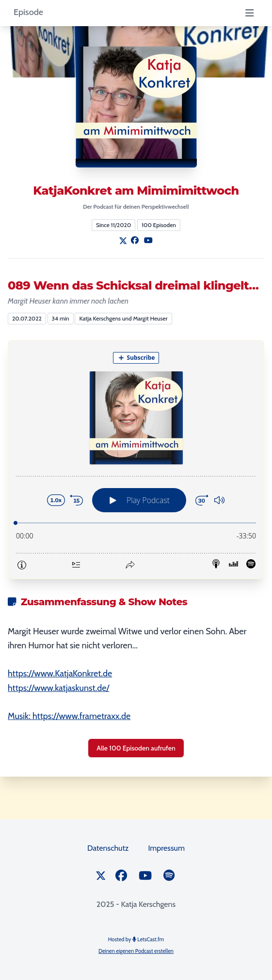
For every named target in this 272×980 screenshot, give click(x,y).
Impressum (166, 848)
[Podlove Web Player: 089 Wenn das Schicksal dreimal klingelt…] (136, 459)
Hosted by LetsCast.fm (136, 939)
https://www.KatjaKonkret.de (60, 674)
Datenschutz (108, 848)
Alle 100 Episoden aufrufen (136, 748)
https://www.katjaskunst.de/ (58, 688)
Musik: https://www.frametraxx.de (69, 716)
